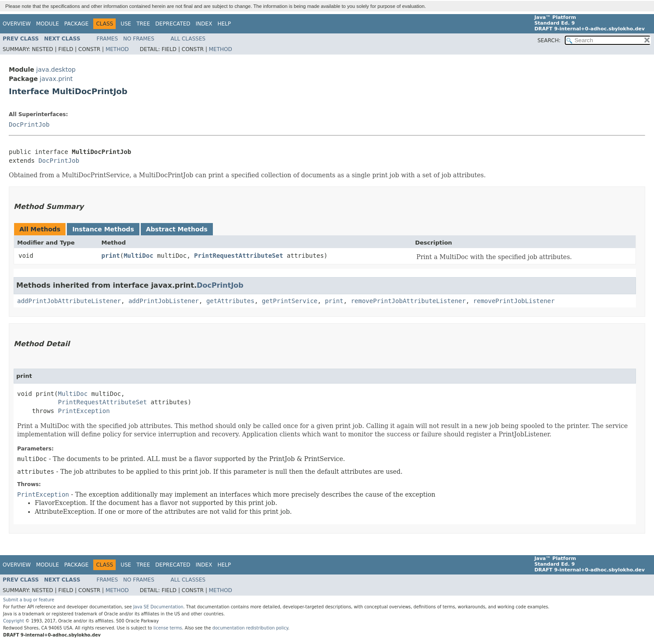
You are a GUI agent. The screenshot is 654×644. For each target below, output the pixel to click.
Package (76, 24)
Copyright (14, 621)
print (111, 256)
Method (117, 49)
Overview (17, 24)
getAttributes (230, 301)
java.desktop (56, 70)
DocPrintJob (29, 124)
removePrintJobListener (514, 301)
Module (47, 24)
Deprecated (173, 24)
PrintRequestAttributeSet (238, 256)
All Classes (188, 39)
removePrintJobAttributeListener (408, 301)
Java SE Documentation (158, 607)
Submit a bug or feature (29, 600)
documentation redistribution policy (250, 628)
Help (224, 24)
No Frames (139, 39)
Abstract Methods (177, 229)
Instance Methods (103, 229)
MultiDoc (138, 256)
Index (204, 24)
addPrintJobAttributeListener (69, 301)
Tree (143, 24)
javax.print (56, 79)
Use (126, 24)
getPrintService (289, 301)
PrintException (84, 411)
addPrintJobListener (164, 301)
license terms (168, 628)
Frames (108, 39)
